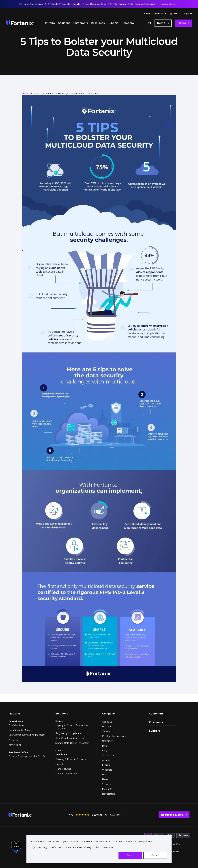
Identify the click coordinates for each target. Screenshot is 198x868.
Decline (155, 855)
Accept (130, 855)
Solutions (64, 23)
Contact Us (160, 14)
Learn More (168, 4)
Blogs (147, 14)
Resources (98, 23)
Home (26, 94)
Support (113, 23)
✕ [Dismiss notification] (192, 4)
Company (128, 23)
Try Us (181, 23)
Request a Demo (172, 815)
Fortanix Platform (16, 721)
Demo (161, 23)
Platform (49, 23)
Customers (81, 23)
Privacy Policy (144, 842)
